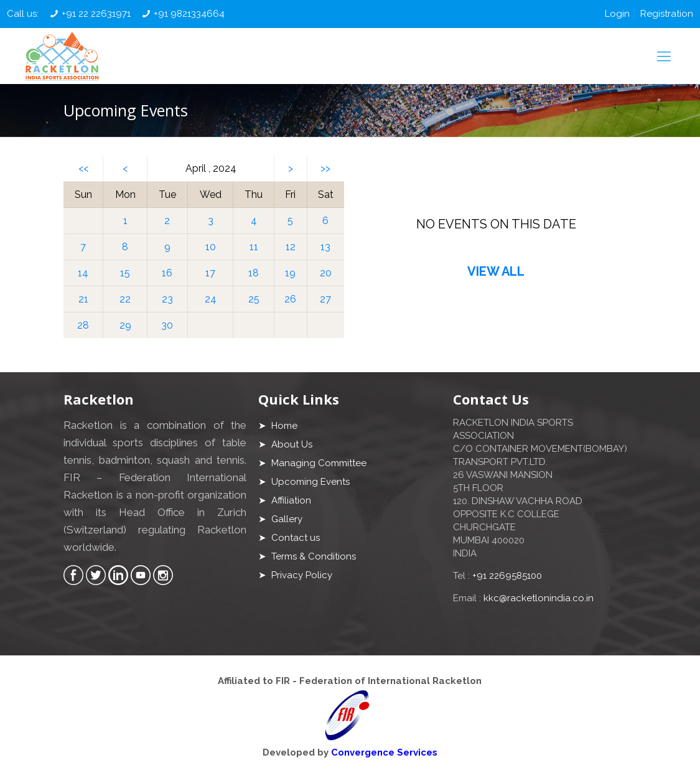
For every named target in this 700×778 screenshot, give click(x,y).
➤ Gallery (280, 519)
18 (254, 273)
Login (617, 14)
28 (83, 325)
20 (326, 273)
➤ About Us (285, 444)
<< (83, 168)
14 (83, 273)
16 (167, 273)
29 (125, 325)
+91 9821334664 (189, 14)
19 (290, 273)
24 (211, 299)
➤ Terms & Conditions (307, 556)
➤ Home (278, 426)
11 (254, 247)
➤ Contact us (289, 538)
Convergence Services (384, 752)
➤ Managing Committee (312, 463)
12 (291, 247)
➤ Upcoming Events (304, 482)
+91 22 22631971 (96, 14)
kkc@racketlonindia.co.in (539, 598)
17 (210, 273)
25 (254, 299)
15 (125, 273)
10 (211, 247)
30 (167, 325)
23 (167, 299)
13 (325, 247)
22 (125, 299)
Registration (667, 14)
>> (325, 168)
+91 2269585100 (507, 576)
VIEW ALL (496, 271)
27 (325, 299)
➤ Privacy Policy (295, 575)
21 (83, 299)
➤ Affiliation (285, 500)
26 (290, 299)
